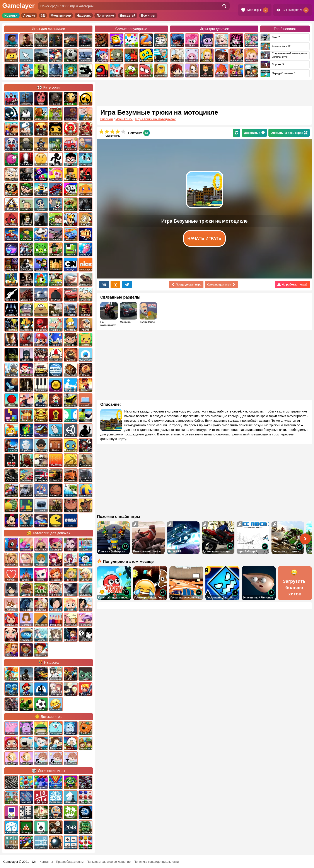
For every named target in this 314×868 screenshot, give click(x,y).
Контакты (46, 862)
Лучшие (29, 15)
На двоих (84, 15)
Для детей (128, 15)
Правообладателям (70, 862)
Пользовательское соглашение (109, 862)
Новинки (11, 15)
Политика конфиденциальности (156, 862)
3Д (43, 15)
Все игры (148, 15)
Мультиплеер (61, 15)
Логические (105, 15)
